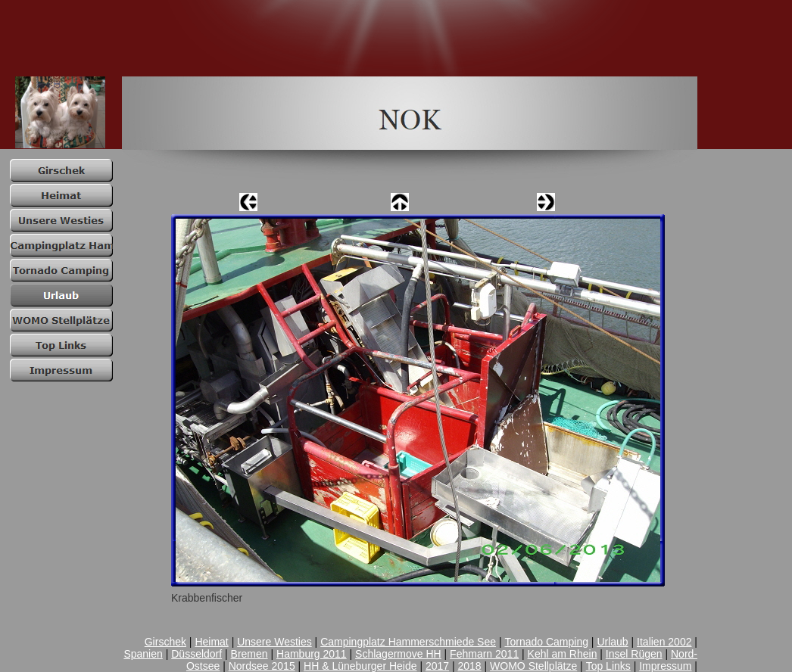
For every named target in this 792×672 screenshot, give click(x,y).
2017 (437, 666)
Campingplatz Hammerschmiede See (408, 642)
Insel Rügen (634, 654)
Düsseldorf (196, 654)
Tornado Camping (546, 642)
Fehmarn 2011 (484, 654)
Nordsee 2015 (262, 666)
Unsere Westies (274, 642)
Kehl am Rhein (563, 654)
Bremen (249, 654)
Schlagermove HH (398, 654)
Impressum (665, 666)
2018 (470, 666)
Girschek (165, 642)
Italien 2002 (664, 642)
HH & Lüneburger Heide (360, 666)
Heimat (211, 642)
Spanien (143, 654)
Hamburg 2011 (312, 654)
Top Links (608, 666)
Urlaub (612, 642)
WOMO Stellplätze (533, 666)
